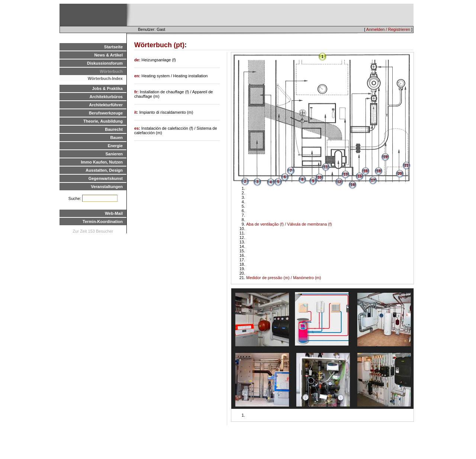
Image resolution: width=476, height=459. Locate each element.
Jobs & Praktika (107, 88)
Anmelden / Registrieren (388, 29)
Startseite (113, 47)
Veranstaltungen (107, 187)
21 (406, 166)
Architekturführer (106, 105)
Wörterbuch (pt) (159, 45)
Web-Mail (114, 213)
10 (319, 177)
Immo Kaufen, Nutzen (102, 162)
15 (359, 176)
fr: (137, 92)
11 (326, 167)
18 (378, 171)
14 (352, 185)
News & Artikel (108, 55)
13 (345, 174)
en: (138, 76)
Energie (115, 146)
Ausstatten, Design (104, 170)
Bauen (116, 138)
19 (385, 157)
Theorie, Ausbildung (103, 121)
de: (138, 60)
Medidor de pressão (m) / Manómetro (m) (284, 278)
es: (138, 128)
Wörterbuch (111, 71)
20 (400, 174)
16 (365, 171)
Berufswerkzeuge (106, 113)
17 (373, 180)
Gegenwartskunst (106, 178)
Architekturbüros (106, 97)
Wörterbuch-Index (105, 78)
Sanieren (114, 154)
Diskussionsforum (105, 63)
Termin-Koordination (103, 222)
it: (137, 112)
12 (339, 182)
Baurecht (114, 129)
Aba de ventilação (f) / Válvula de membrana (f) (289, 224)
